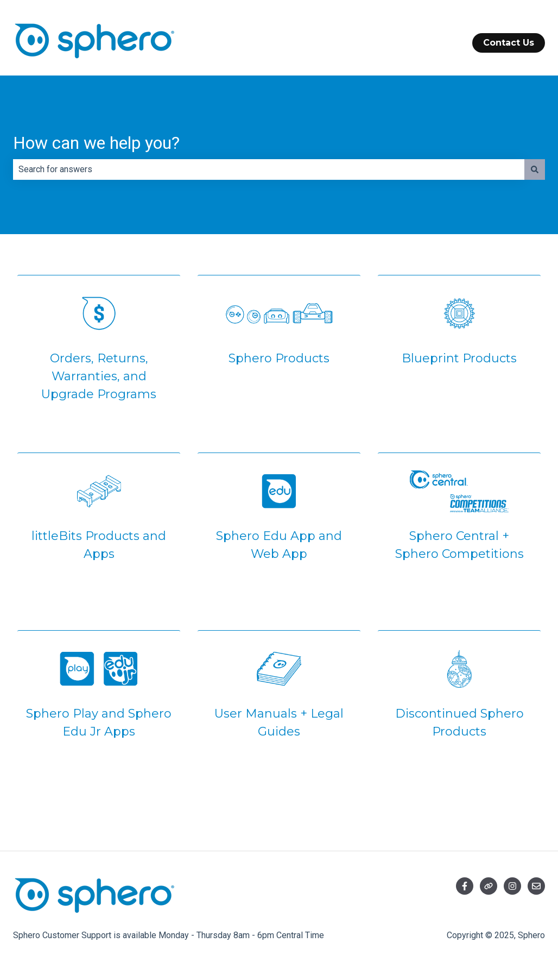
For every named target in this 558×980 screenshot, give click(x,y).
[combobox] (269, 169)
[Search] (535, 169)
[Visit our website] (489, 886)
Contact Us (509, 43)
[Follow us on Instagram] (512, 886)
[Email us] (536, 886)
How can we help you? (96, 143)
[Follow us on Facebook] (465, 886)
